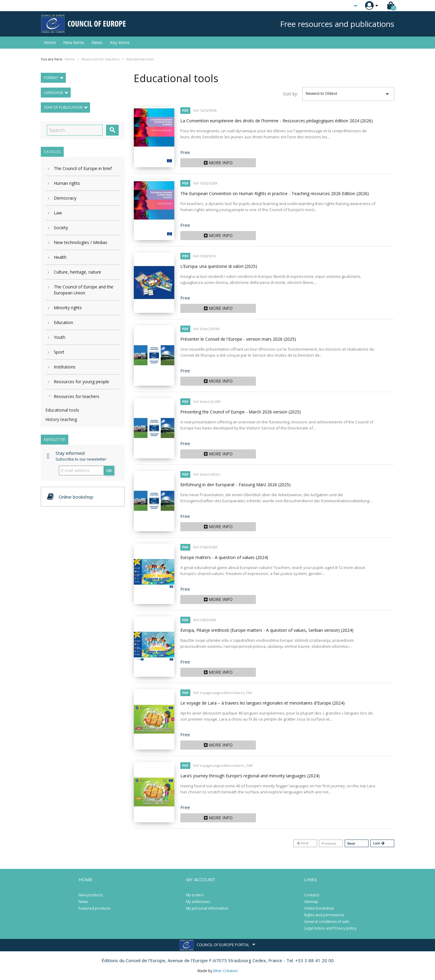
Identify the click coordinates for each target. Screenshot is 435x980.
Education (63, 322)
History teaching (61, 419)
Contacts (312, 895)
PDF (185, 110)
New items (74, 42)
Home (50, 42)
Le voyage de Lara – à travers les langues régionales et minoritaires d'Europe (263, 703)
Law (58, 213)
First (302, 843)
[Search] (75, 130)
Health (60, 257)
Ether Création (226, 971)
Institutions (65, 367)
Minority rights (68, 308)
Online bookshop (319, 908)
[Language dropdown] (344, 6)
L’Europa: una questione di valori (219, 266)
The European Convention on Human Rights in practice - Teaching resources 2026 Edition (275, 193)
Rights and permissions (324, 915)
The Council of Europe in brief (83, 168)
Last (379, 843)
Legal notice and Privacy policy (330, 928)
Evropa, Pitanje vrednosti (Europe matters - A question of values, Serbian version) (267, 630)
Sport (59, 352)
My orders (195, 895)
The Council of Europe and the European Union (84, 290)
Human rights (67, 183)
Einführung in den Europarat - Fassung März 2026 (235, 485)
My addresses (198, 902)
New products (91, 895)
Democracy (65, 198)
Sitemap (311, 902)
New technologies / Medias (81, 242)
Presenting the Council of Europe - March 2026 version (241, 412)
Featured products (95, 908)
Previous (329, 843)
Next (351, 843)
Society (61, 228)
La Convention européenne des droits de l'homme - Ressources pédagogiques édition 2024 (277, 121)
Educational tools (62, 410)
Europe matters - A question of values (224, 557)
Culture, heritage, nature (77, 272)
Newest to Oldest (348, 94)
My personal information (207, 908)
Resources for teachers (77, 396)
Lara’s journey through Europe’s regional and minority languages (250, 776)
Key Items (120, 42)
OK (109, 471)
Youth (60, 337)
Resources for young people (81, 382)
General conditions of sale (327, 922)
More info (218, 163)
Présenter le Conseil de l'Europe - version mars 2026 (238, 339)
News (97, 42)
